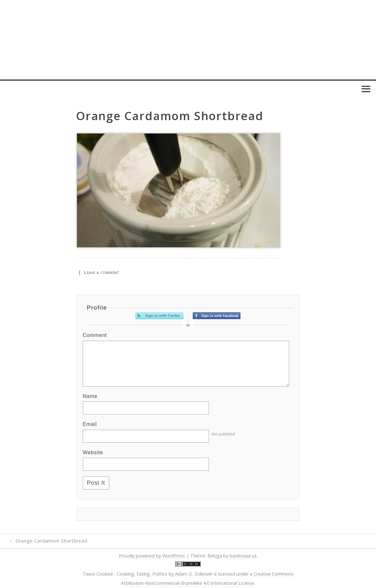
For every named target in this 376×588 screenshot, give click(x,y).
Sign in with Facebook (217, 316)
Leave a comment (101, 272)
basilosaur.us (243, 556)
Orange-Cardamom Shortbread (48, 541)
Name (90, 396)
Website (93, 452)
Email (90, 424)
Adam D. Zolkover (194, 574)
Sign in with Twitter (159, 316)
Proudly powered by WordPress (152, 556)
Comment (95, 335)
